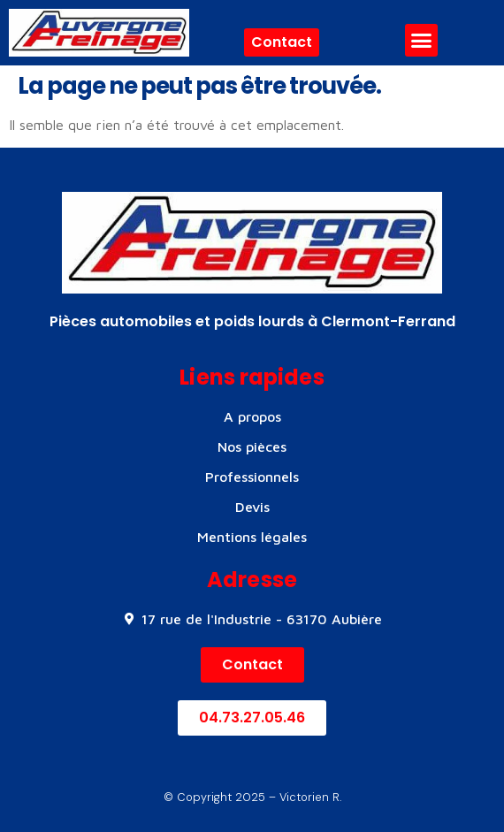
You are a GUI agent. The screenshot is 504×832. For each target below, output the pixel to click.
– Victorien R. (303, 797)
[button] (422, 41)
